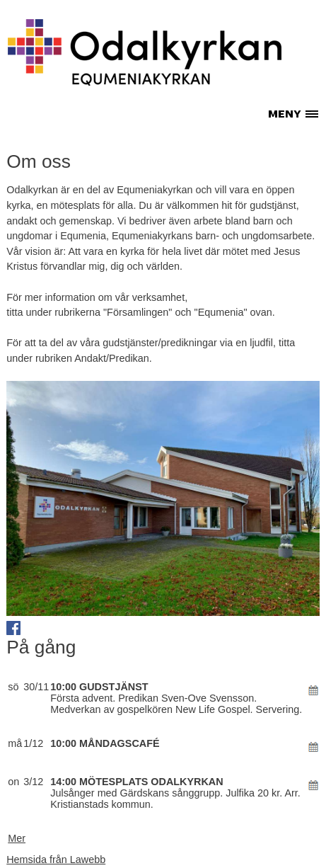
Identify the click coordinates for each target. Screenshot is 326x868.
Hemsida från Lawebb (56, 860)
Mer (17, 838)
